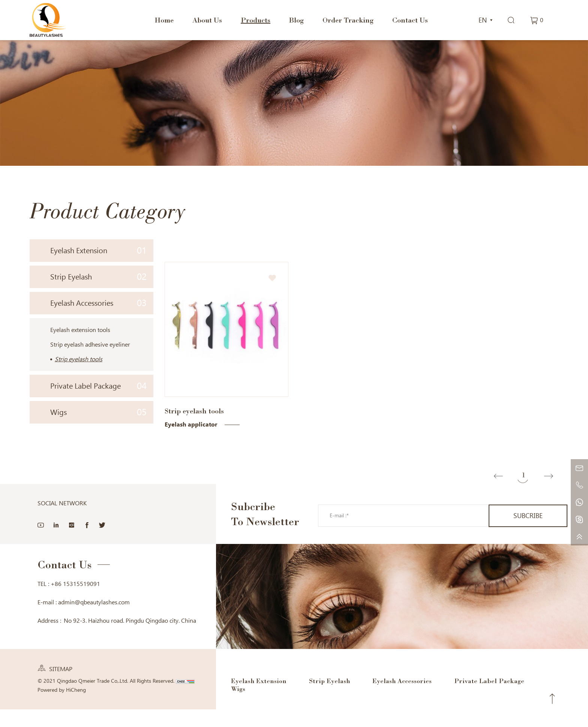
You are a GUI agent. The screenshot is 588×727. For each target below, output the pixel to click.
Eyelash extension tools (80, 330)
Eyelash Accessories (98, 303)
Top (552, 699)
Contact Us (410, 20)
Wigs (98, 412)
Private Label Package (98, 386)
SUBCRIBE (528, 516)
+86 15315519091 (75, 584)
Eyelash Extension (98, 250)
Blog (296, 20)
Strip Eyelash (98, 277)
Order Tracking (348, 20)
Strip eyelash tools (79, 359)
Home (164, 20)
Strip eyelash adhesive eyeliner (90, 345)
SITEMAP (61, 669)
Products (256, 20)
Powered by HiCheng (62, 690)
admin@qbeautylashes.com (94, 602)
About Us (207, 20)
